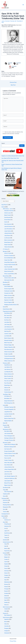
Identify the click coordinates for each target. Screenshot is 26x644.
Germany (6, 571)
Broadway (5, 282)
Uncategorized (5, 514)
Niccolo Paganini (8, 302)
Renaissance (6, 429)
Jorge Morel (7, 412)
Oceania (5, 613)
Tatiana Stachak (8, 247)
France (6, 568)
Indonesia (6, 526)
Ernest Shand (7, 220)
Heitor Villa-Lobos (8, 463)
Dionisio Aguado (8, 289)
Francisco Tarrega (8, 456)
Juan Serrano (7, 369)
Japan (6, 531)
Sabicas (6, 388)
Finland (6, 566)
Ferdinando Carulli (8, 291)
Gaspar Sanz (7, 260)
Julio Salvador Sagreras (10, 476)
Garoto (6, 222)
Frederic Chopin (8, 460)
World (3, 516)
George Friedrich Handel (10, 265)
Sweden (6, 602)
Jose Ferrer (7, 472)
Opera (4, 423)
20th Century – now (7, 209)
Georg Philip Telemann (9, 262)
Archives (3, 199)
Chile (5, 624)
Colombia (6, 626)
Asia (4, 522)
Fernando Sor (7, 293)
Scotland (6, 593)
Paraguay (6, 628)
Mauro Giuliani (8, 298)
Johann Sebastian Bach (10, 269)
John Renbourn (8, 327)
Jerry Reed (7, 322)
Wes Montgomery (8, 403)
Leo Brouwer (7, 238)
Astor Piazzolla (8, 492)
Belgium (6, 557)
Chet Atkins (7, 318)
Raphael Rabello (8, 421)
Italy (5, 580)
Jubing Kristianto (8, 233)
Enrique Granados (8, 451)
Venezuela (7, 633)
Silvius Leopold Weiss (9, 274)
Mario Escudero (8, 376)
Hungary (6, 575)
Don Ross (6, 320)
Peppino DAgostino (9, 347)
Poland (6, 587)
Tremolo (5, 512)
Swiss (6, 605)
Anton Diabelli (7, 286)
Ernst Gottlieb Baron (9, 258)
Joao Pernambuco (8, 229)
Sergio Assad (7, 245)
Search (3, 143)
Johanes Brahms (8, 467)
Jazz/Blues (5, 394)
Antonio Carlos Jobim (9, 278)
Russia (6, 591)
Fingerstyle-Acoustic (7, 311)
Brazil (6, 622)
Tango (4, 490)
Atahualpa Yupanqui (9, 407)
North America (6, 607)
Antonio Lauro (7, 213)
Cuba (5, 544)
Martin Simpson (8, 338)
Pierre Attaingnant (8, 436)
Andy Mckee (7, 313)
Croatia (6, 559)
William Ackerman (8, 361)
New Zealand (7, 615)
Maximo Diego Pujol (9, 418)
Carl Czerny (7, 449)
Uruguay (6, 631)
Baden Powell (7, 215)
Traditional (5, 494)
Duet (4, 307)
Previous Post (13, 82)
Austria (6, 555)
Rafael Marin (7, 385)
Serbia (6, 596)
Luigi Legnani (7, 481)
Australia (5, 540)
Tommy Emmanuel (9, 356)
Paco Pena (7, 383)
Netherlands (7, 582)
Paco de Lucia (7, 381)
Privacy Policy (13, 641)
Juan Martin (7, 367)
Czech (6, 562)
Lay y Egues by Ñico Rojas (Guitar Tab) (10, 158)
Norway (6, 584)
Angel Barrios (7, 365)
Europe (4, 553)
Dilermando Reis (8, 280)
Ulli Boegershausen (9, 359)
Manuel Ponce (7, 483)
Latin (4, 405)
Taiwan (6, 535)
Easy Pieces (4, 205)
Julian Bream (7, 236)
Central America (7, 542)
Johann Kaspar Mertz (9, 469)
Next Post (13, 85)
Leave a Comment (6, 21)
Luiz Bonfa (7, 416)
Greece (6, 573)
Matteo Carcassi (8, 295)
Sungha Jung (7, 354)
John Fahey (7, 325)
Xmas (4, 496)
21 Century (5, 249)
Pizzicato (5, 503)
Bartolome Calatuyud (9, 447)
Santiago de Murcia (9, 438)
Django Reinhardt (8, 401)
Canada (6, 609)
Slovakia (6, 598)
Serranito (6, 390)
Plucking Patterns (7, 505)
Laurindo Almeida (8, 414)
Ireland (6, 578)
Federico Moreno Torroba (10, 453)
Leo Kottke (7, 336)
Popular (5, 425)
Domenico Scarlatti (9, 256)
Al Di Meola (7, 396)
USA (5, 611)
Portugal (6, 589)
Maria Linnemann (8, 240)
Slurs (4, 509)
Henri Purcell (7, 267)
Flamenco (5, 363)
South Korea (7, 533)
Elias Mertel (7, 431)
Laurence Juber (8, 334)
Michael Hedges (8, 345)
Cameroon (7, 520)
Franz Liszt (7, 458)
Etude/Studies (6, 309)
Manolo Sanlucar (8, 374)
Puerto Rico (7, 551)
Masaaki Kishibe (8, 340)
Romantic (5, 443)
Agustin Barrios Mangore (10, 444)
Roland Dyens (7, 242)
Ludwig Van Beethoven (9, 478)
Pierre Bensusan (8, 349)
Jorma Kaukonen (8, 329)
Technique (4, 498)
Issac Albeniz (7, 465)
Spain (6, 600)
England (6, 564)
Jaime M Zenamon (8, 226)
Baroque (5, 251)
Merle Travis (7, 343)
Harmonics (5, 500)
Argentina (6, 619)
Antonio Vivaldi (8, 253)
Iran (5, 528)
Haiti (5, 546)
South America (6, 617)
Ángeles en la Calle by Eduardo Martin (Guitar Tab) (13, 156)
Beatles (6, 427)
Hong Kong (7, 524)
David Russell (7, 217)
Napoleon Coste (8, 300)
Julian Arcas (7, 474)
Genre (3, 207)
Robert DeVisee (8, 271)
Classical (5, 285)
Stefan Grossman (8, 352)
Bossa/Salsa (6, 276)
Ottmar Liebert (8, 378)
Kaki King (6, 331)
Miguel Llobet (7, 485)
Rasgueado (5, 507)
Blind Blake (7, 399)
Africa (4, 518)
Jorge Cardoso (8, 231)
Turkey (6, 538)
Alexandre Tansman (9, 211)
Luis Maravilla (7, 372)
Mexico (6, 548)
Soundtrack (5, 488)
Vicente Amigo (8, 392)
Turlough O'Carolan (9, 440)
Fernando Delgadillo (9, 409)
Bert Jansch (7, 316)
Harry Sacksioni (8, 224)
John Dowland (8, 434)
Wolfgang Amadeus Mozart (10, 305)
